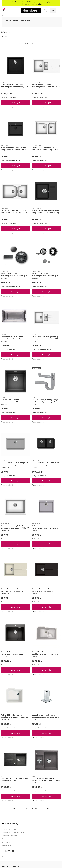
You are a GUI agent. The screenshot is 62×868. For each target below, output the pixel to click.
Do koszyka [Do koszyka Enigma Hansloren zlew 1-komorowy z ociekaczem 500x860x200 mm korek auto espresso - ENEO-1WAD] (46, 607)
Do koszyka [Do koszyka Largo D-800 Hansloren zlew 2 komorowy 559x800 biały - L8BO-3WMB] (46, 166)
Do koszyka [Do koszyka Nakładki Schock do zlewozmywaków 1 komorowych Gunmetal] (16, 292)
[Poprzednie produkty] (20, 809)
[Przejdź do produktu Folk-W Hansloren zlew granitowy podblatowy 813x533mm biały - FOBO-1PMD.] (47, 633)
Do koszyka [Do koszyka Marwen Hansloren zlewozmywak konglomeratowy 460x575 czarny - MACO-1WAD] (46, 229)
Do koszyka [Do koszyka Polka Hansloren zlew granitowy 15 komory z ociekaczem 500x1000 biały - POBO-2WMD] (46, 355)
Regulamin (6, 842)
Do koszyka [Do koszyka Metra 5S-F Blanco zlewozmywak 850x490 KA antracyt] (16, 796)
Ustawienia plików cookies (12, 832)
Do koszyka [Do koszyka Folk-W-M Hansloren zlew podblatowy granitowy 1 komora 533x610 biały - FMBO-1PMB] (16, 733)
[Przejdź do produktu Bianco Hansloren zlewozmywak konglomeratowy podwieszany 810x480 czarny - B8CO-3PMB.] (47, 444)
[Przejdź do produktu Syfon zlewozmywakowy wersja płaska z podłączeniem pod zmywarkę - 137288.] (47, 381)
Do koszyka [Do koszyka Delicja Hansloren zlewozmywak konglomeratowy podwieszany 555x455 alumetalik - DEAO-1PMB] (46, 544)
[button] (58, 3)
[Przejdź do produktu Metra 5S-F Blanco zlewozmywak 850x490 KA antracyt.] (16, 759)
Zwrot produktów (9, 839)
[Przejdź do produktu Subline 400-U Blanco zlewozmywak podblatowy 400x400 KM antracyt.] (16, 381)
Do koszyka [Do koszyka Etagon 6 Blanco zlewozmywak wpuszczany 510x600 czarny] (16, 670)
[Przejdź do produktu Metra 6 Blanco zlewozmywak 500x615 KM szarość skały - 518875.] (47, 759)
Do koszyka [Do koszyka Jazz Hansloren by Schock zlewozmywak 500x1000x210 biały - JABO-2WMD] (46, 103)
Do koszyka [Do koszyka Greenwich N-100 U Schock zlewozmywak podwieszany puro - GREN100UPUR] (16, 103)
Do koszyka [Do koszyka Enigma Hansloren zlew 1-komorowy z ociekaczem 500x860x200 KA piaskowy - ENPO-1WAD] (16, 607)
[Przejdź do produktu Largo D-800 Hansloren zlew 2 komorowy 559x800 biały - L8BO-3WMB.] (47, 129)
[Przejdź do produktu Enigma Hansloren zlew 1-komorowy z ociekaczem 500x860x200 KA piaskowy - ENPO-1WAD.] (16, 570)
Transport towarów (9, 836)
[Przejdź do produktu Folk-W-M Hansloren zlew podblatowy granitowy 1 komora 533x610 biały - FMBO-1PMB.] (16, 696)
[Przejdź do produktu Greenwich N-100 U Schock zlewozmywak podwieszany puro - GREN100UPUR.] (16, 66)
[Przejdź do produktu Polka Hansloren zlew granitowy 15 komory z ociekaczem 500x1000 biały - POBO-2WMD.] (47, 318)
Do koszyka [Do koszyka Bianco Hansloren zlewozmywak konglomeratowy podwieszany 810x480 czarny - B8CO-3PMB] (46, 481)
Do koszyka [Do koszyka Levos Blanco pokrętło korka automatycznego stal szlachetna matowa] (46, 733)
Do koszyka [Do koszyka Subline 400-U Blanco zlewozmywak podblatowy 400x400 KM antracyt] (16, 418)
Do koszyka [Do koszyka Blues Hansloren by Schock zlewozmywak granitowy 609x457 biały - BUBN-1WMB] (16, 544)
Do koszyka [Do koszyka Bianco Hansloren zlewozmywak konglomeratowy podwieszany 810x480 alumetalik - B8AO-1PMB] (16, 481)
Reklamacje (6, 845)
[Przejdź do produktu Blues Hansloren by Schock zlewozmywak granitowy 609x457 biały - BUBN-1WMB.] (16, 507)
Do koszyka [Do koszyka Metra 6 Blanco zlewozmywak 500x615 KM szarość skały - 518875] (46, 796)
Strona (27, 43)
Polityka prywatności (10, 829)
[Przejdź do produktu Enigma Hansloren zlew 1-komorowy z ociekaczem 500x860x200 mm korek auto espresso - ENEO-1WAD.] (47, 570)
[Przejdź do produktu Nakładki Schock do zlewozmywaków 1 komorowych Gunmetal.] (16, 255)
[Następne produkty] (42, 809)
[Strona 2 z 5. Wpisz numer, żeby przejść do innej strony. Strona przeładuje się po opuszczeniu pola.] (32, 43)
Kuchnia (13, 16)
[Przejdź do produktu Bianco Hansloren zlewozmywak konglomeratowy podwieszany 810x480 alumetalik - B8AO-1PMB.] (16, 444)
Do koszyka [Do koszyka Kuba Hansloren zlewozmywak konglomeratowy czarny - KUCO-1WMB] (16, 166)
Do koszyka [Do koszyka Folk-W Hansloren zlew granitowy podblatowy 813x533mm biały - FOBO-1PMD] (46, 670)
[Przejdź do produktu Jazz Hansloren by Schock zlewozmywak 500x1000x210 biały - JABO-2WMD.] (47, 66)
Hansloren (5, 16)
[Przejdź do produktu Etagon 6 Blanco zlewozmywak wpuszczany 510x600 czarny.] (16, 633)
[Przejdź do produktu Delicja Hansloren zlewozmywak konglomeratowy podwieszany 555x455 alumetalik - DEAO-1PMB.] (47, 507)
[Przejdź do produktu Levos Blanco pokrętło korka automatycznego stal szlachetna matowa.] (47, 696)
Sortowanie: (5, 32)
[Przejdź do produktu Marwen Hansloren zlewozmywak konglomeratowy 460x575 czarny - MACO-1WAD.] (47, 192)
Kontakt (5, 856)
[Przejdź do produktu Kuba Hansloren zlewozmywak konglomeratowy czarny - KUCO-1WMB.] (16, 129)
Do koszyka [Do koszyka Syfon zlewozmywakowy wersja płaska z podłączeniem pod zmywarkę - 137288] (46, 418)
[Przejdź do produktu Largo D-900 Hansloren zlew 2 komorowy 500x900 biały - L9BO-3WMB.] (16, 192)
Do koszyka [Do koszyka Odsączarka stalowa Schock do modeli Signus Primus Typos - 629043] (16, 355)
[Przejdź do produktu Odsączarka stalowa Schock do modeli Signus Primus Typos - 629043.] (16, 318)
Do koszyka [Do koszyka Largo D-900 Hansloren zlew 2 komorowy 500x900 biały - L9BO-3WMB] (16, 229)
